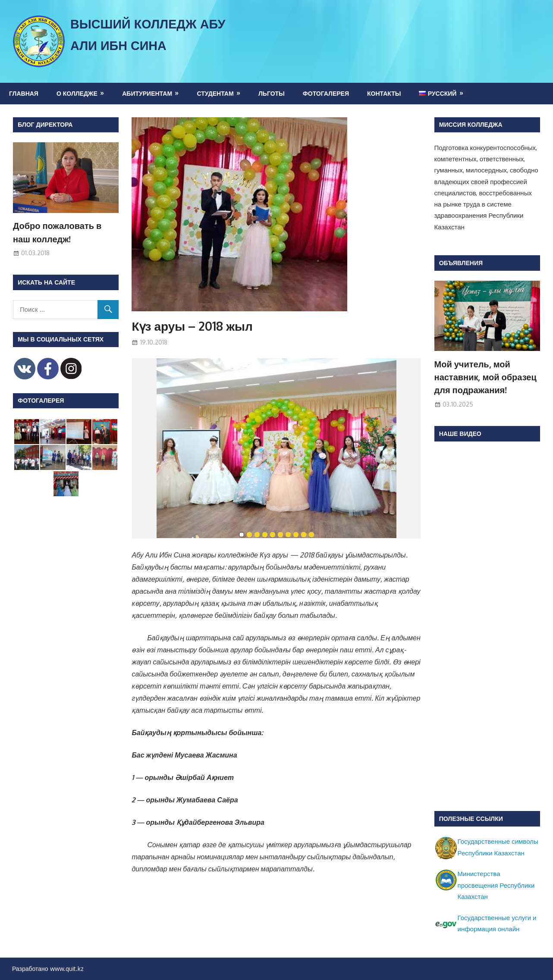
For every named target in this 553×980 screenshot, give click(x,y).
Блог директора (45, 124)
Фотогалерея (326, 93)
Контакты (384, 93)
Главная (24, 93)
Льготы (272, 93)
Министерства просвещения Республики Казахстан (496, 885)
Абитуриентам (147, 93)
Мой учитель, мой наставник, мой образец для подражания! (485, 377)
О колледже (77, 93)
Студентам (215, 93)
